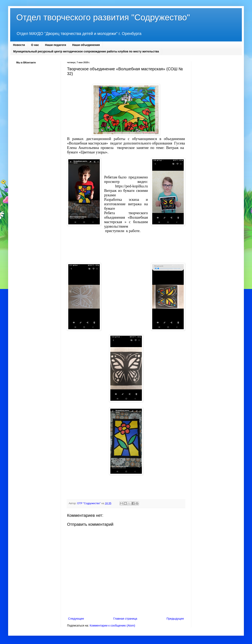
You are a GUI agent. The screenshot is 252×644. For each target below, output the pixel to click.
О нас (35, 45)
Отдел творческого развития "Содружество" (103, 17)
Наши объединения (86, 45)
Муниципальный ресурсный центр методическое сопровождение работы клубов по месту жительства (86, 51)
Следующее (76, 619)
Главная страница (125, 619)
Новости (19, 45)
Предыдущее (175, 619)
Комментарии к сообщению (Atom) (112, 626)
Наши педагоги (56, 45)
